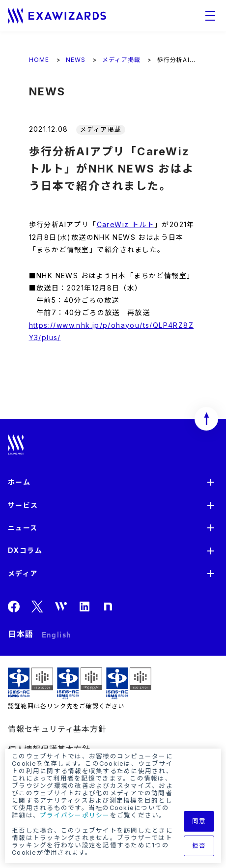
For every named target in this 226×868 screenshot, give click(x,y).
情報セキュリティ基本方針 (57, 729)
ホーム (19, 482)
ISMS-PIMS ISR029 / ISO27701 (129, 683)
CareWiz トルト (126, 224)
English (56, 634)
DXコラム (25, 550)
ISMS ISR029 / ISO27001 (30, 683)
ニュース (23, 528)
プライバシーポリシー (75, 815)
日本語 (21, 634)
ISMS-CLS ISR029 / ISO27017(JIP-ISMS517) (80, 683)
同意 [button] (199, 821)
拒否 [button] (199, 846)
